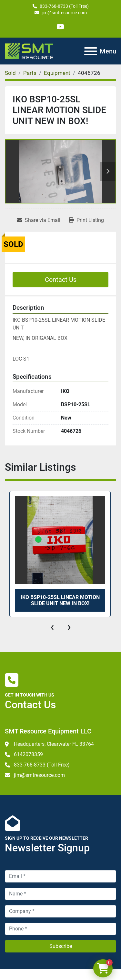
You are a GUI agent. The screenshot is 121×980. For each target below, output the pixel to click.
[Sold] (10, 73)
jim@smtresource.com (64, 13)
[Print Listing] (86, 220)
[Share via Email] (39, 220)
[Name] (60, 894)
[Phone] (60, 929)
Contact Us (61, 280)
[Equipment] (57, 73)
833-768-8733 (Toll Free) (64, 6)
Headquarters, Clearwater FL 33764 (54, 744)
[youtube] (60, 27)
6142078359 (28, 754)
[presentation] (52, 627)
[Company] (60, 911)
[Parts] (30, 73)
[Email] (60, 876)
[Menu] (91, 51)
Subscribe (61, 946)
